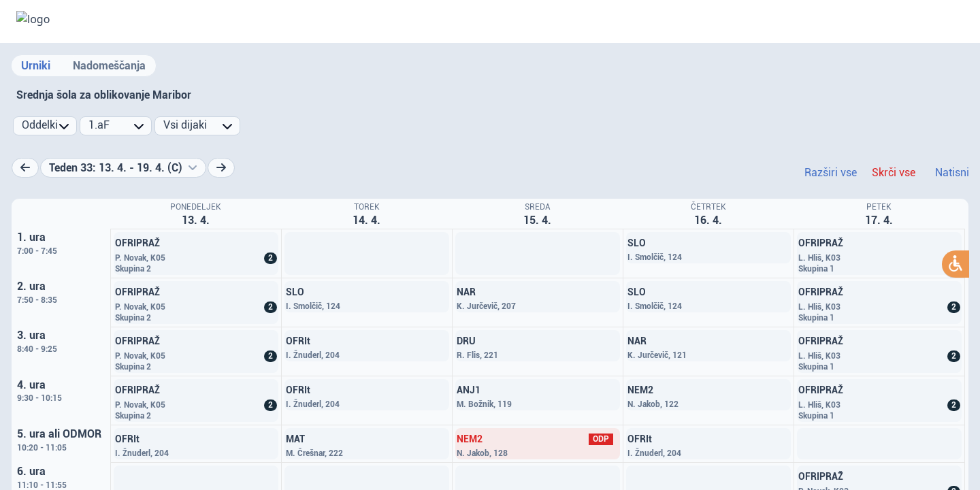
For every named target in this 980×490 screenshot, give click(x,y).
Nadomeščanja (109, 66)
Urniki (36, 66)
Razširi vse (831, 173)
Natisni (952, 173)
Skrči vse (894, 173)
